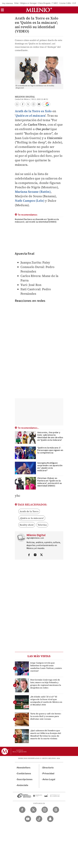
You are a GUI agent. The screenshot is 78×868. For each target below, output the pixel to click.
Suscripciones (25, 779)
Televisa (42, 525)
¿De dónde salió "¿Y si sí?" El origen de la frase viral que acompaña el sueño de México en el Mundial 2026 (46, 701)
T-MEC (55, 3)
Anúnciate (23, 785)
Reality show (27, 525)
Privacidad (48, 774)
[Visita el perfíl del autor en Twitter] (41, 555)
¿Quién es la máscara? (32, 518)
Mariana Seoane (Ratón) (33, 192)
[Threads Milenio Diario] (56, 810)
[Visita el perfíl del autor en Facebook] (29, 555)
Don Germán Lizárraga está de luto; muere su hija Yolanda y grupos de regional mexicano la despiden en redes (46, 684)
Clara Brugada (44, 3)
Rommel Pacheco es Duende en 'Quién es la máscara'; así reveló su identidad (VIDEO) (37, 221)
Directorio (48, 768)
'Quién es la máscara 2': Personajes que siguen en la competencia (50, 450)
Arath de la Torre (29, 511)
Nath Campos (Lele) (30, 201)
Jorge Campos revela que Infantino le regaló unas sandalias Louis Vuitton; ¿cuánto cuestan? (46, 667)
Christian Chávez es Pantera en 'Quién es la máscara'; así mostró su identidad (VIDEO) (50, 482)
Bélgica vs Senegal (28, 3)
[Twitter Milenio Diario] (33, 810)
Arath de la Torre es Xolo (33, 111)
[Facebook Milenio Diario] (22, 810)
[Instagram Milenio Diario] (45, 810)
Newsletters (24, 768)
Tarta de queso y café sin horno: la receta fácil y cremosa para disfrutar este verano (46, 716)
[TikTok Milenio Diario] (39, 819)
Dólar (17, 3)
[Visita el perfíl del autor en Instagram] (35, 555)
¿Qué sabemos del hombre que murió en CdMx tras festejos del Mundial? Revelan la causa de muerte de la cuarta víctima (46, 735)
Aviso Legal (49, 779)
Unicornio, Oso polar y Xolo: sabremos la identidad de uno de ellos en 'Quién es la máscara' (50, 436)
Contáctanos (24, 774)
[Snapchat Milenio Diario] (50, 819)
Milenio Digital (25, 97)
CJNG (75, 3)
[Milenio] (39, 10)
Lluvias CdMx (65, 3)
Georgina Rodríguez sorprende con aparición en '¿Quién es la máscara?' (50, 467)
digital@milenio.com (35, 538)
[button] (2, 11)
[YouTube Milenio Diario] (28, 819)
